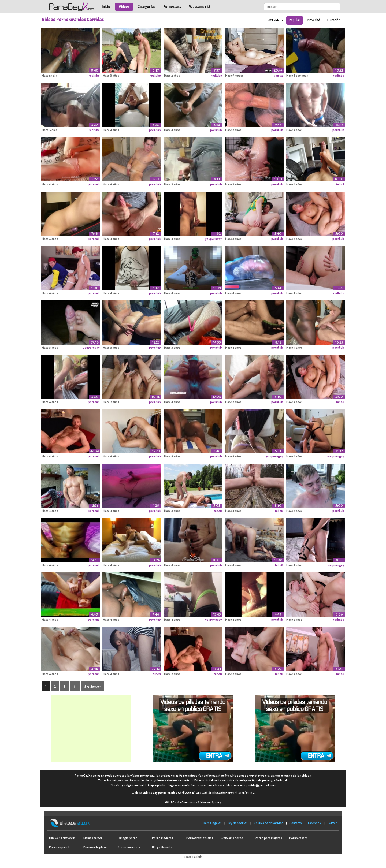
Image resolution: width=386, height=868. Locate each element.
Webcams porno (232, 838)
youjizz (278, 76)
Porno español (59, 847)
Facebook (315, 823)
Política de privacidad (269, 823)
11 (75, 686)
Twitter (332, 823)
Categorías (146, 7)
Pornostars (172, 7)
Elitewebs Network (62, 838)
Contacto (296, 823)
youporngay (214, 239)
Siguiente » (93, 686)
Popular (295, 20)
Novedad (314, 20)
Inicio (106, 7)
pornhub (155, 130)
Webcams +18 (200, 7)
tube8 (340, 184)
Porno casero (298, 838)
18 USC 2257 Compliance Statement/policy (193, 802)
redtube (94, 76)
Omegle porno (128, 838)
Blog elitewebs (162, 847)
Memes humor (93, 838)
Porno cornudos (129, 847)
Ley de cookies (238, 823)
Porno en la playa (95, 847)
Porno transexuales (200, 838)
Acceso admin (193, 857)
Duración (334, 20)
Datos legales (212, 823)
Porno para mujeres (268, 838)
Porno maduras (163, 838)
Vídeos (124, 7)
